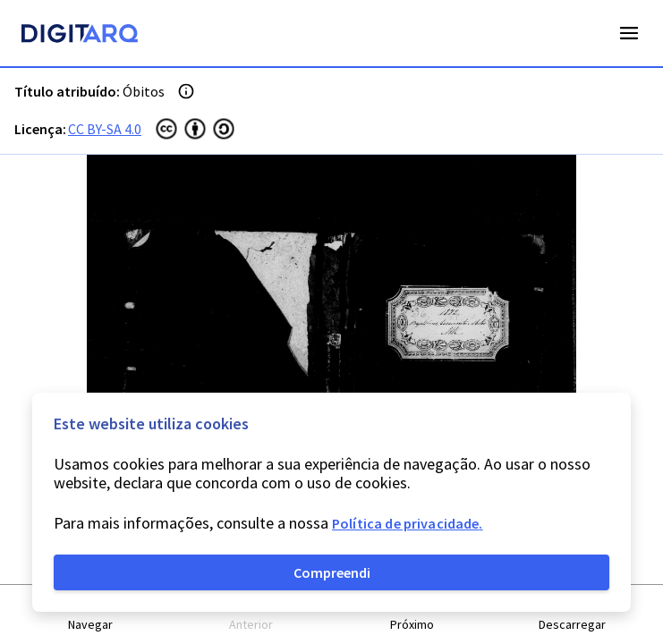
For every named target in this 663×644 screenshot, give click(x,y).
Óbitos (144, 91)
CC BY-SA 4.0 (105, 129)
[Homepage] (80, 36)
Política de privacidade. (408, 523)
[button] (91, 615)
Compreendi (332, 572)
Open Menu (629, 33)
